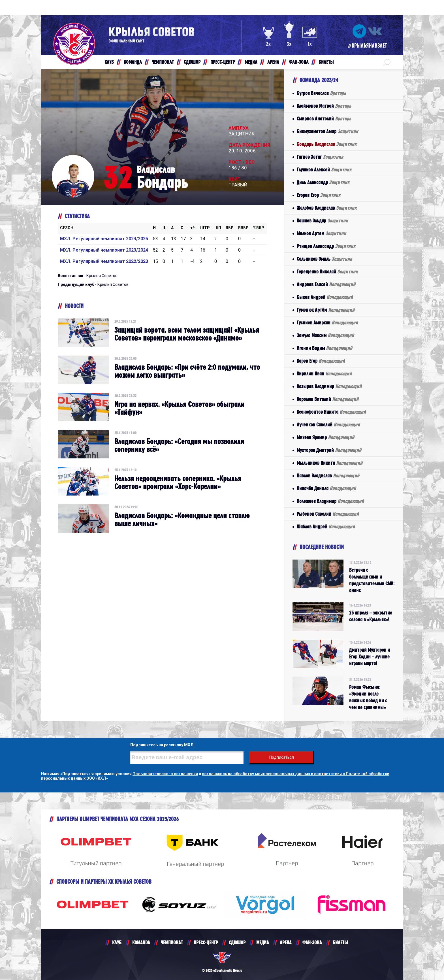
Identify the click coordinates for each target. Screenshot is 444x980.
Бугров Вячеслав (321, 93)
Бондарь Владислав (327, 144)
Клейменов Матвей (324, 106)
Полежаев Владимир (330, 501)
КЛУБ (117, 942)
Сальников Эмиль (324, 259)
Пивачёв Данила (326, 488)
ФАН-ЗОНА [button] (299, 62)
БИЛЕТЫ (340, 942)
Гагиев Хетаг (320, 157)
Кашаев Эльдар (322, 221)
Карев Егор (321, 361)
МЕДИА (263, 942)
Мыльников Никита (330, 463)
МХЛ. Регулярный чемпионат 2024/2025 (104, 239)
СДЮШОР (237, 942)
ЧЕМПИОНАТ (172, 942)
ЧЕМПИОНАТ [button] (163, 62)
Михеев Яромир (325, 437)
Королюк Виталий (328, 399)
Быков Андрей (325, 297)
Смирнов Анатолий (324, 119)
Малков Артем (321, 233)
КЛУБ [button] (109, 62)
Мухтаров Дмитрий (329, 450)
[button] (387, 62)
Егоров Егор (319, 195)
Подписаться (282, 757)
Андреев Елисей (326, 284)
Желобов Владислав (327, 208)
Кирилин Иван (324, 374)
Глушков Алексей (324, 170)
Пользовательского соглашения (165, 774)
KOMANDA (141, 942)
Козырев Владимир (329, 386)
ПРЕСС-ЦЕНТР (206, 942)
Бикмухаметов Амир (327, 131)
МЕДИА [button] (251, 62)
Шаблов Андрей (326, 527)
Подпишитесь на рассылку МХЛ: (162, 745)
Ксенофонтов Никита (331, 412)
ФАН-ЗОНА (312, 942)
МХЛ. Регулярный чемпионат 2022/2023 (104, 261)
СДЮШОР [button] (192, 62)
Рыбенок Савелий (328, 514)
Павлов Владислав (328, 476)
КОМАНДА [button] (133, 62)
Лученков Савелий (328, 425)
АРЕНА (286, 942)
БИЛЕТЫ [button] (326, 62)
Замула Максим (325, 335)
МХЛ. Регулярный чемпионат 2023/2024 (104, 250)
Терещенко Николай (327, 272)
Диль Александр (323, 182)
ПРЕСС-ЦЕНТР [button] (223, 62)
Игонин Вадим (325, 348)
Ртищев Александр (326, 246)
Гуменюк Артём (326, 310)
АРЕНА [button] (273, 62)
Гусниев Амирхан (327, 323)
